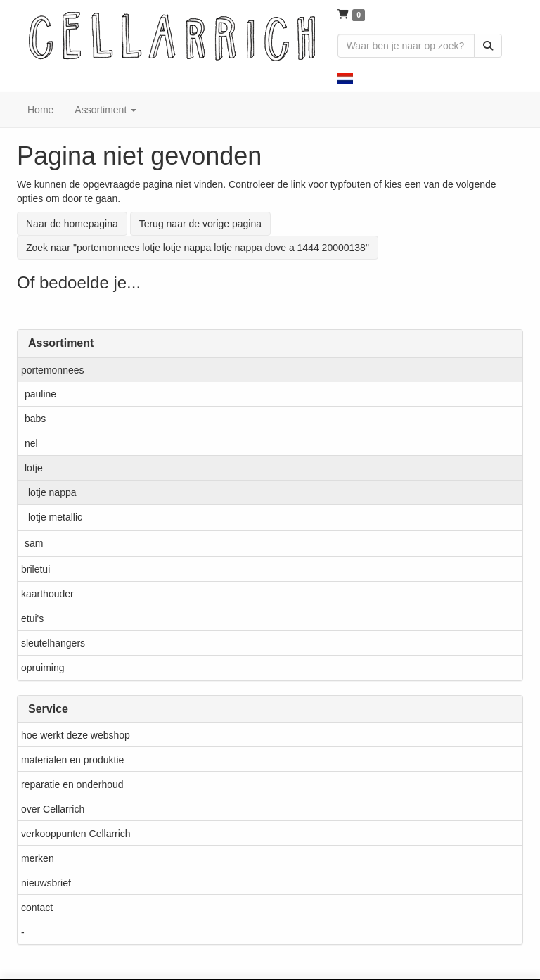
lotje (34, 468)
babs (35, 419)
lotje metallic (55, 517)
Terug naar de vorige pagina (200, 224)
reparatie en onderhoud (72, 784)
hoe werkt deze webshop (76, 735)
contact (37, 908)
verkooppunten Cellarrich (76, 834)
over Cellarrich (53, 809)
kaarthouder (47, 594)
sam (34, 543)
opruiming (43, 668)
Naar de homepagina (72, 224)
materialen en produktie (72, 760)
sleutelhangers (53, 643)
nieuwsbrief (46, 883)
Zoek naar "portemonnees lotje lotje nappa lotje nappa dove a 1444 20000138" (198, 248)
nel (31, 443)
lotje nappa (52, 492)
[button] (345, 77)
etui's (32, 618)
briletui (36, 569)
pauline (40, 394)
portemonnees (53, 370)
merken (38, 858)
